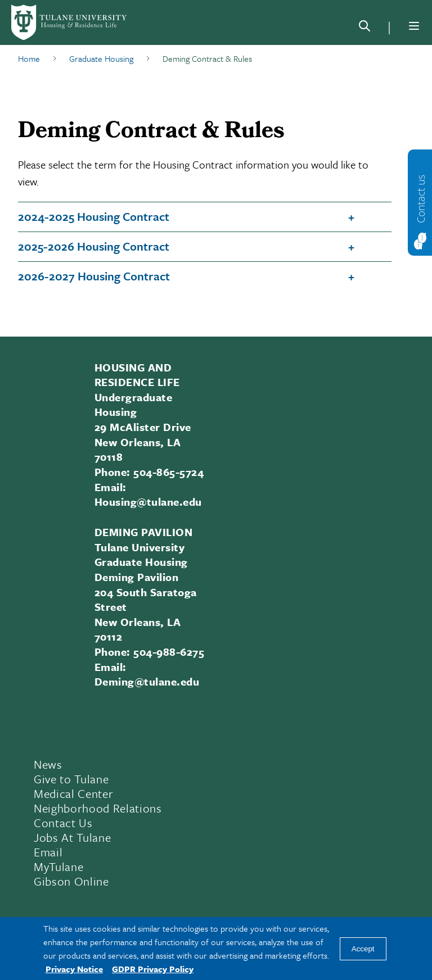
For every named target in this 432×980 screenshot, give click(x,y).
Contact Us (63, 823)
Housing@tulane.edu (148, 502)
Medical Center (73, 793)
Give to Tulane (71, 779)
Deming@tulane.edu (147, 681)
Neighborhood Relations (98, 808)
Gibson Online (71, 881)
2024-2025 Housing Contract (94, 216)
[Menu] (414, 26)
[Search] (364, 28)
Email (48, 852)
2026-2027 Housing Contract (94, 276)
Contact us (421, 198)
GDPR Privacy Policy (153, 969)
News (48, 764)
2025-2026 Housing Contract (94, 246)
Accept (363, 949)
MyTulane (58, 866)
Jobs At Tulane (72, 837)
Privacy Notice (74, 969)
